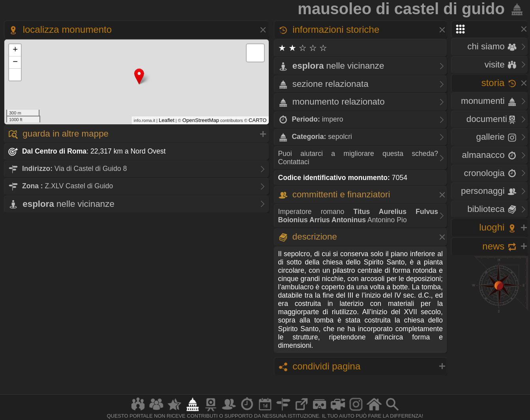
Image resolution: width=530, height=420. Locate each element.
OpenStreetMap (201, 120)
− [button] (15, 62)
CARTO (258, 120)
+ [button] (15, 50)
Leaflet (167, 120)
